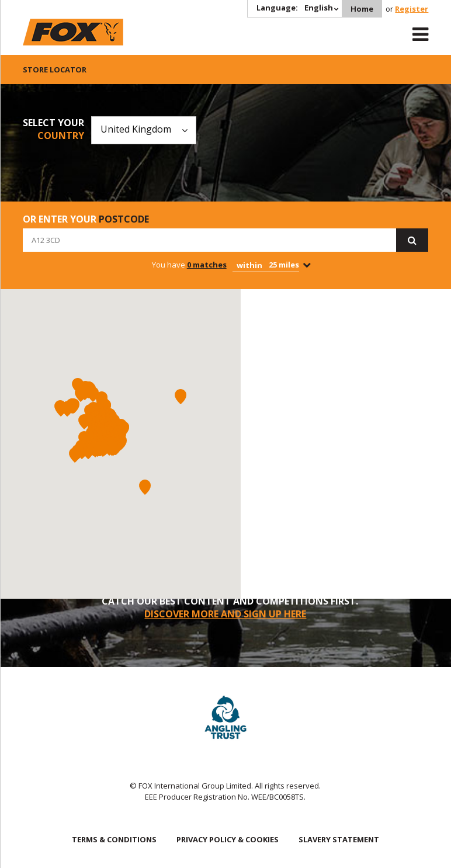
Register (412, 9)
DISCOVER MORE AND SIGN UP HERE (225, 614)
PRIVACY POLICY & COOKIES (228, 839)
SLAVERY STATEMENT (339, 839)
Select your (53, 129)
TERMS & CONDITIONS (114, 839)
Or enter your (86, 219)
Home (362, 9)
